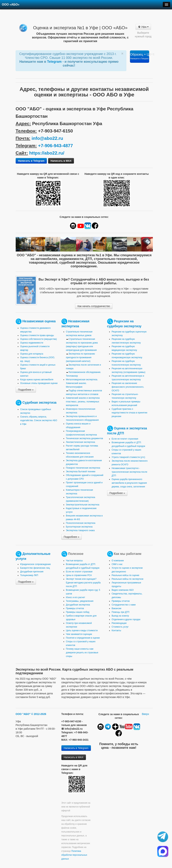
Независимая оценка (39, 321)
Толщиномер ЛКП (29, 575)
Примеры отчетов (75, 608)
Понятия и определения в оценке (83, 638)
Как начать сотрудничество (94, 306)
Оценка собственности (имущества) (39, 339)
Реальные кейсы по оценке (126, 575)
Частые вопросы (74, 561)
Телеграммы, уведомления (80, 601)
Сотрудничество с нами (124, 605)
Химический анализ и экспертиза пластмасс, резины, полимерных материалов (83, 402)
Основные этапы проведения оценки (39, 383)
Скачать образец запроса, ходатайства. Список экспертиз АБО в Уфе (39, 420)
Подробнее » (26, 390)
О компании (118, 561)
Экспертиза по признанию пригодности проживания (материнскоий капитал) (81, 357)
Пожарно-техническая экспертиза (83, 468)
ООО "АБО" (23, 714)
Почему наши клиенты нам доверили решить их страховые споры (82, 653)
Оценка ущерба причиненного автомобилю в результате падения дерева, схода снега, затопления (129, 483)
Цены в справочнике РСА (79, 575)
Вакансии (117, 608)
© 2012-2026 (39, 714)
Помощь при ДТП (121, 612)
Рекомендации (119, 623)
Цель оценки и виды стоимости (82, 630)
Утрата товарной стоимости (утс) (128, 457)
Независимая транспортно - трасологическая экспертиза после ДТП (130, 472)
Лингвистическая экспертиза (81, 442)
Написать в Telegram (31, 161)
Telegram (55, 62)
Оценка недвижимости (32, 343)
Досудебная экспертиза (78, 605)
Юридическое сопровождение (36, 564)
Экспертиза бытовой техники (81, 472)
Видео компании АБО (123, 590)
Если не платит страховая (125, 439)
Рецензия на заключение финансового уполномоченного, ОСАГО (128, 387)
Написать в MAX (61, 161)
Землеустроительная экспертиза (83, 505)
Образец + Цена (140, 56)
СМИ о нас (117, 564)
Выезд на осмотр (120, 616)
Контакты (116, 630)
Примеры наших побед (78, 612)
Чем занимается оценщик (79, 634)
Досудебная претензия (32, 572)
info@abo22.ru (47, 138)
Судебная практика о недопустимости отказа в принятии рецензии (130, 413)
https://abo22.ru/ (47, 153)
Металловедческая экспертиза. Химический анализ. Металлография (82, 383)
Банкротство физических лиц (35, 568)
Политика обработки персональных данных (74, 855)
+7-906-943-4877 (56, 146)
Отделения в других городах (126, 619)
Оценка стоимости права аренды (37, 335)
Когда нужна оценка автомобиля (37, 380)
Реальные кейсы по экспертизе (128, 579)
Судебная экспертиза (39, 402)
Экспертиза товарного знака (80, 530)
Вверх (145, 714)
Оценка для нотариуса (32, 354)
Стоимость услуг (120, 627)
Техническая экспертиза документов (85, 438)
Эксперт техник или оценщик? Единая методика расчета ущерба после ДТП (83, 583)
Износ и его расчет (76, 597)
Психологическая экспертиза (81, 523)
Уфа (143, 27)
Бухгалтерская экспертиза (79, 527)
